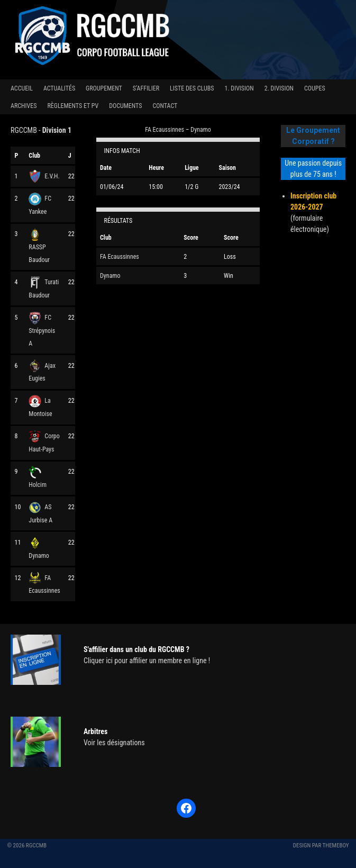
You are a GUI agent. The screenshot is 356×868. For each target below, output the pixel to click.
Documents (125, 106)
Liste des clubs (192, 88)
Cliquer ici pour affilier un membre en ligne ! (147, 661)
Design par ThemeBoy (321, 846)
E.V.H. (44, 176)
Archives (24, 106)
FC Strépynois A (42, 331)
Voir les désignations (114, 743)
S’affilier (146, 88)
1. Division (239, 88)
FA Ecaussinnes (120, 257)
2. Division (279, 88)
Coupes (315, 88)
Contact (165, 106)
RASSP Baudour (39, 247)
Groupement (104, 88)
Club (34, 156)
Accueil (22, 88)
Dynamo (110, 276)
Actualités (59, 88)
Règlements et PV (73, 106)
